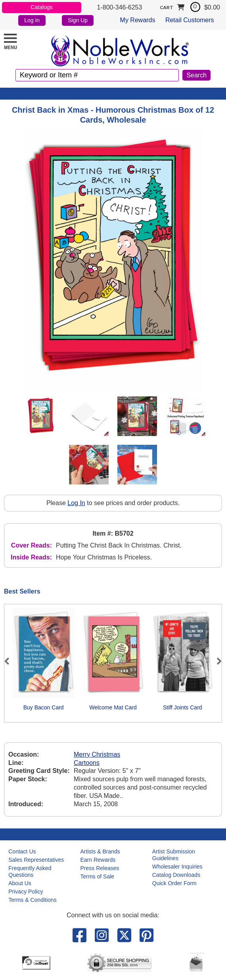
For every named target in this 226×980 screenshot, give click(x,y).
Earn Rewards (98, 860)
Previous (10, 661)
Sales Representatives (36, 860)
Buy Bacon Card (44, 707)
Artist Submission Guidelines (174, 855)
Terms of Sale (98, 876)
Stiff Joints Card (183, 707)
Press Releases (100, 868)
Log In (32, 20)
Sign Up (78, 20)
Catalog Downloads (176, 875)
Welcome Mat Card (113, 707)
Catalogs (41, 7)
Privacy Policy (26, 892)
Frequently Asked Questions (30, 872)
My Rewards (138, 20)
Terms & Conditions (32, 900)
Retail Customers (190, 20)
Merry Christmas (97, 754)
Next (216, 661)
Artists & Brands (100, 851)
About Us (20, 883)
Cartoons (87, 763)
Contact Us (22, 851)
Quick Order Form (174, 883)
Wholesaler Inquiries (177, 867)
